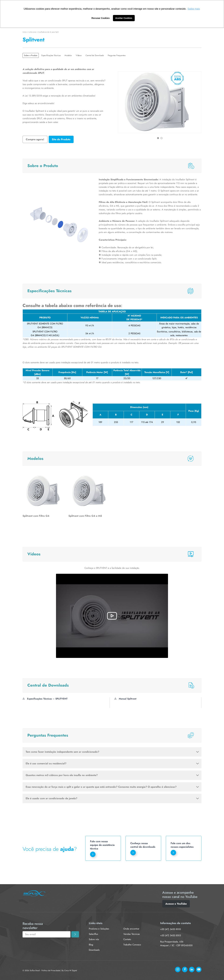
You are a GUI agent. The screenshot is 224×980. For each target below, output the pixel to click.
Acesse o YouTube (176, 904)
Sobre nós (94, 939)
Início (25, 32)
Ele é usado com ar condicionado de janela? (112, 798)
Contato (127, 939)
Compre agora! (35, 139)
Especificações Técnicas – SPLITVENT (45, 699)
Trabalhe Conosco (132, 945)
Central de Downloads (95, 55)
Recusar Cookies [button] (101, 18)
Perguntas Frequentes (117, 55)
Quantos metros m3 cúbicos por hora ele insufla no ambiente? (112, 775)
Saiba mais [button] (194, 9)
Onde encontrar (131, 929)
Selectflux (93, 934)
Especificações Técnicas (51, 55)
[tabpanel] (160, 102)
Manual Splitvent (125, 699)
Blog (91, 945)
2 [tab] (161, 138)
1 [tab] (158, 138)
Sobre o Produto (31, 55)
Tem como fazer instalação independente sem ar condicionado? (112, 752)
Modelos (68, 55)
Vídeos (79, 55)
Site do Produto (61, 139)
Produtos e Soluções (99, 929)
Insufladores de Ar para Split (48, 32)
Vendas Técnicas (132, 934)
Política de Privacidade (51, 970)
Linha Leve (32, 32)
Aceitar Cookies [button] (124, 18)
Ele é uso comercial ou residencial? (112, 763)
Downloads (94, 950)
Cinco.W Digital (71, 970)
